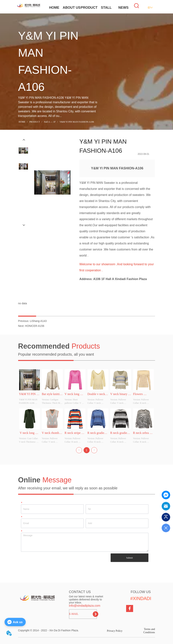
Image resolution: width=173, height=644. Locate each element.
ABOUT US (72, 8)
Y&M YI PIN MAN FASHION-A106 (76, 122)
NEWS (123, 8)
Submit (130, 558)
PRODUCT (89, 8)
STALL (106, 8)
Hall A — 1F (50, 122)
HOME (54, 8)
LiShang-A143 (38, 321)
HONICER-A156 (35, 326)
